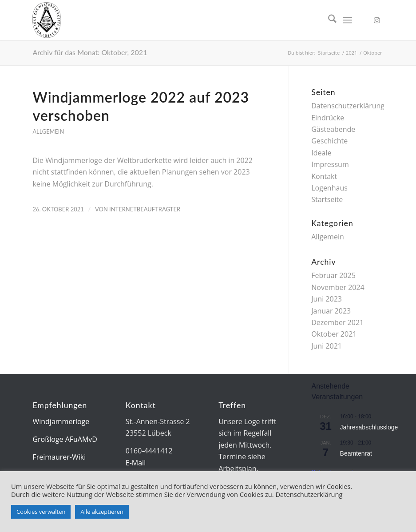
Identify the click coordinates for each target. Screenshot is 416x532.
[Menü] (347, 20)
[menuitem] (328, 20)
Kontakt (324, 176)
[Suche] (328, 20)
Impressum (330, 164)
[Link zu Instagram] (377, 20)
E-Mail (136, 463)
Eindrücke (328, 118)
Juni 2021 (327, 346)
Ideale (321, 153)
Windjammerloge (61, 421)
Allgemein (48, 131)
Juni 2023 (327, 299)
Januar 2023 (331, 311)
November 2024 (338, 287)
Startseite (327, 199)
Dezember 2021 (337, 322)
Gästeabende (333, 129)
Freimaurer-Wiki (59, 457)
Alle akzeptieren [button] (102, 512)
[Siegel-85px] (47, 20)
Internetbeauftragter (145, 209)
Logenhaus (329, 188)
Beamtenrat (356, 453)
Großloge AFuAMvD (65, 439)
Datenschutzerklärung (348, 106)
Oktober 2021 (334, 334)
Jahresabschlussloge (369, 427)
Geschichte (329, 141)
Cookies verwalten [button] (41, 512)
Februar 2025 (333, 275)
